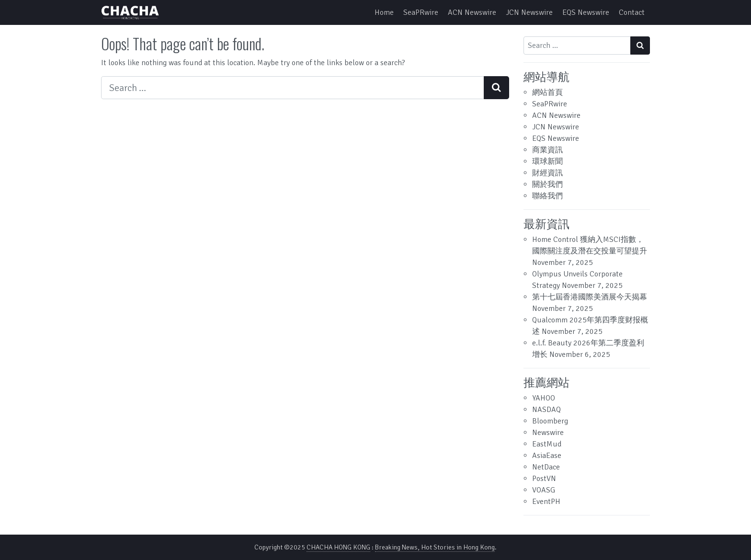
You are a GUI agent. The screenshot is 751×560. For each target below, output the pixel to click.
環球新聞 (547, 161)
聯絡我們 (547, 196)
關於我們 (547, 184)
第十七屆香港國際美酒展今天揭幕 (590, 297)
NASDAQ (546, 410)
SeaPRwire (421, 12)
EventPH (546, 502)
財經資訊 (547, 173)
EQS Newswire (586, 12)
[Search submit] (496, 88)
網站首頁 (547, 92)
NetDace (546, 467)
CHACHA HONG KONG (338, 547)
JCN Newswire (529, 12)
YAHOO (544, 398)
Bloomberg (550, 421)
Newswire (548, 433)
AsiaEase (547, 456)
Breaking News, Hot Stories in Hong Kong (435, 547)
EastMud (547, 444)
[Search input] (293, 88)
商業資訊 (547, 150)
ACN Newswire (472, 12)
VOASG (544, 490)
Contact (632, 12)
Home (384, 12)
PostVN (544, 479)
